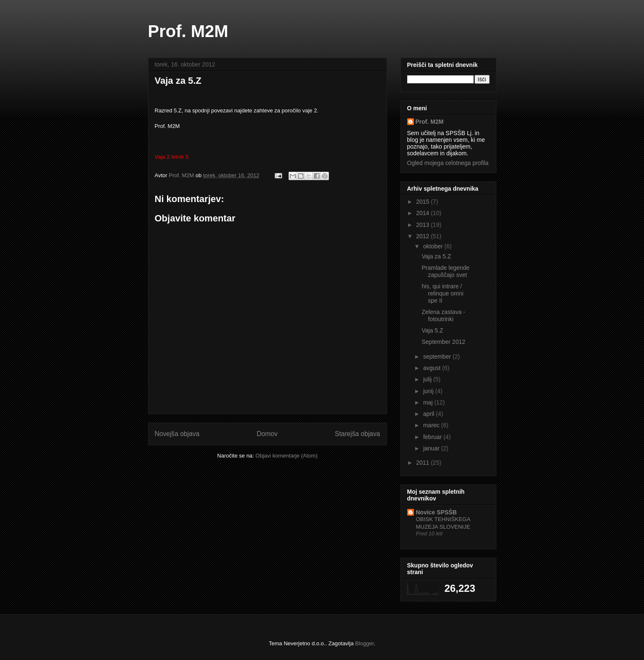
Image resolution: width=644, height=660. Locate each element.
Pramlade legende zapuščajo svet (445, 271)
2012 (423, 236)
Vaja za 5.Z (436, 256)
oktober (434, 246)
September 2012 (443, 342)
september (438, 357)
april (429, 414)
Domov (267, 434)
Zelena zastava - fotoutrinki (443, 315)
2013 (423, 225)
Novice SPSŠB (436, 512)
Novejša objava (177, 434)
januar (432, 448)
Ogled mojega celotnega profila (448, 163)
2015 (423, 202)
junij (429, 391)
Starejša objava (358, 434)
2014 (423, 213)
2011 (423, 463)
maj (429, 402)
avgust (433, 368)
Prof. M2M (188, 31)
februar (433, 437)
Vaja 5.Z (432, 330)
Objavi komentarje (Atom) (286, 456)
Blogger (364, 643)
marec (432, 425)
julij (428, 379)
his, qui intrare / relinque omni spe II (442, 293)
